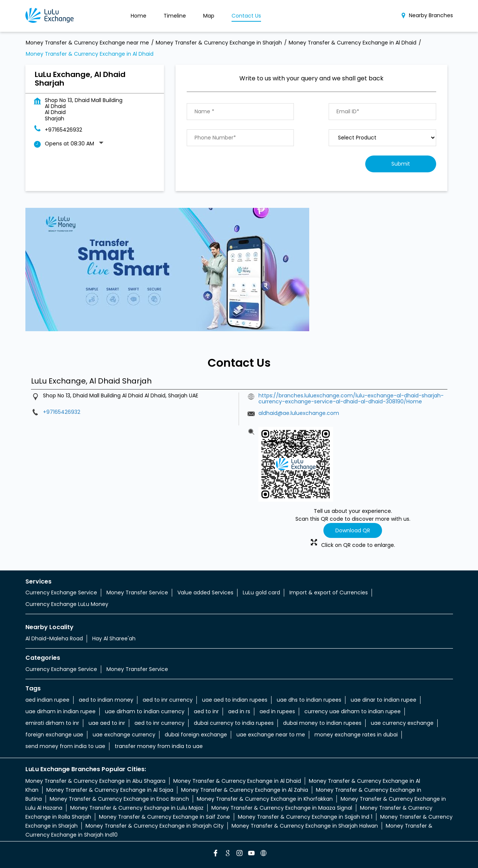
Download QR (353, 530)
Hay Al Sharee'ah (114, 638)
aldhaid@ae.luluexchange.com (299, 413)
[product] (382, 138)
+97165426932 (63, 130)
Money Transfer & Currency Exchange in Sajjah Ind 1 (305, 817)
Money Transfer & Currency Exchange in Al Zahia (245, 790)
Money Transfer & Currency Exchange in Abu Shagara (95, 781)
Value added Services (205, 592)
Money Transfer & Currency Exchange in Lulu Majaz (137, 808)
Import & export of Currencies (329, 592)
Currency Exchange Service (61, 592)
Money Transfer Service (137, 592)
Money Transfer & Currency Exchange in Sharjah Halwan (305, 826)
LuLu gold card (261, 592)
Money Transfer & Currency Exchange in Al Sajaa (110, 790)
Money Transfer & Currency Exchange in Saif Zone (164, 817)
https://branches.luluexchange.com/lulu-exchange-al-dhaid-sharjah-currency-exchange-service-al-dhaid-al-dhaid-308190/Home (351, 398)
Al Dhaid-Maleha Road (54, 638)
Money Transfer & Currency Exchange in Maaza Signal (282, 808)
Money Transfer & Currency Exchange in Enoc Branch (119, 799)
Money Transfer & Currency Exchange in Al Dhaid (237, 781)
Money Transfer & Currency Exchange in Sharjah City (155, 826)
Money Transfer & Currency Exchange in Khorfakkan (265, 799)
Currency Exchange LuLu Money (67, 604)
